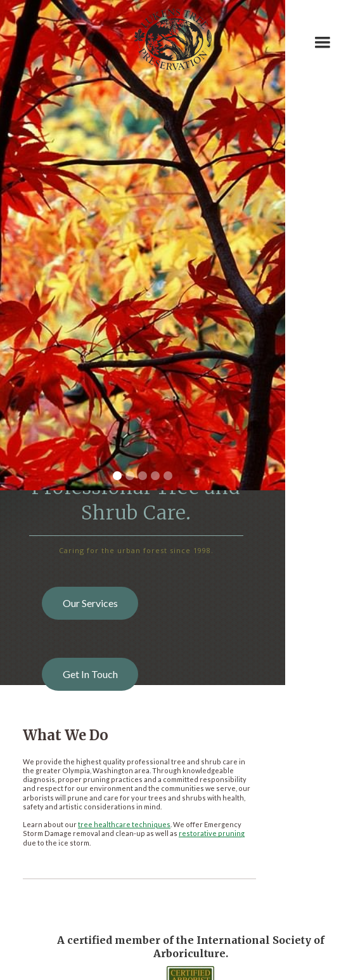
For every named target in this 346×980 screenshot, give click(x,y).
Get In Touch (90, 674)
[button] (323, 35)
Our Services (90, 603)
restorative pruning (212, 833)
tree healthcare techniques (124, 824)
